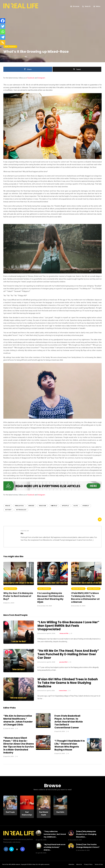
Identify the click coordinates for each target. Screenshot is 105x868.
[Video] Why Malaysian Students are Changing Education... (86, 834)
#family (86, 506)
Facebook (31, 78)
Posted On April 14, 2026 (46, 633)
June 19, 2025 (9, 728)
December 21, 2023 (78, 606)
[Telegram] (3, 37)
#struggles (21, 510)
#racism (43, 506)
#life (76, 506)
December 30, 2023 (45, 606)
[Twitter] (3, 26)
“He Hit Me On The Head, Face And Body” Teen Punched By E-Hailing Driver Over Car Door (68, 654)
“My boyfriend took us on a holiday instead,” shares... (55, 847)
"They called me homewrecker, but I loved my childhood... (55, 834)
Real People (10, 47)
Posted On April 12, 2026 (46, 662)
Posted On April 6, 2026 (46, 691)
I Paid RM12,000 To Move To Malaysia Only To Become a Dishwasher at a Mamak (85, 598)
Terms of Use (99, 864)
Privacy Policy (88, 864)
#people (65, 506)
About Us (79, 864)
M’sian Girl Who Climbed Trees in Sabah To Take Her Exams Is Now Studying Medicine (68, 683)
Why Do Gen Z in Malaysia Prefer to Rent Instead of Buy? (18, 596)
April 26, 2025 (8, 756)
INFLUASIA (12, 864)
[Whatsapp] (3, 32)
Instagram (41, 78)
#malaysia (19, 506)
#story (8, 510)
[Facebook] (3, 21)
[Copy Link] (3, 43)
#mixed (31, 506)
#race (8, 506)
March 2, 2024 (9, 603)
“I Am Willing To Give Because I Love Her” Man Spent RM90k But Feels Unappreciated (68, 626)
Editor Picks (78, 589)
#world (54, 506)
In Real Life (34, 864)
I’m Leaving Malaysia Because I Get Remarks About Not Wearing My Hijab (50, 598)
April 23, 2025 (60, 753)
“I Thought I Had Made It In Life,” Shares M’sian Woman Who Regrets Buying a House (70, 745)
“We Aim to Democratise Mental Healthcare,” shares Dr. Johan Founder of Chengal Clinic (18, 720)
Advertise (71, 864)
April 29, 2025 (60, 731)
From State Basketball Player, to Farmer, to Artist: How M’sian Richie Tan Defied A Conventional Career (69, 722)
